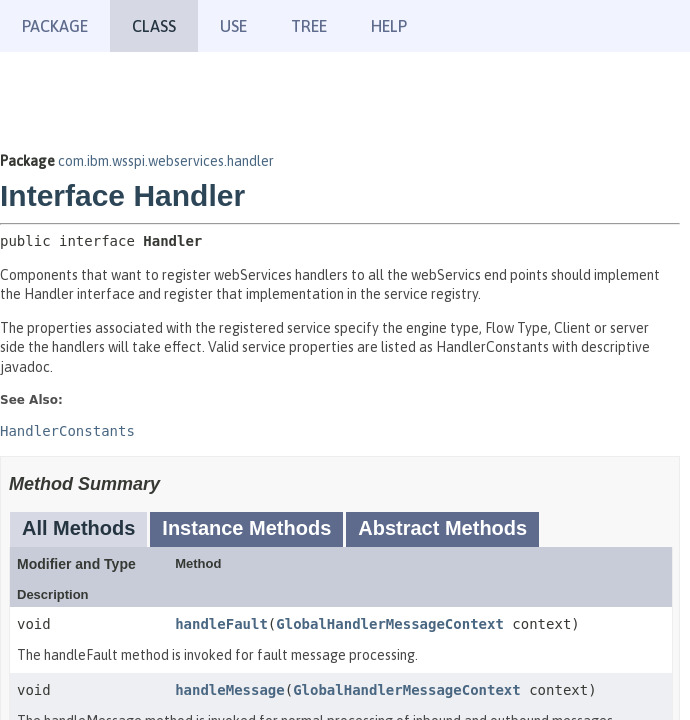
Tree (309, 26)
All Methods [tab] (78, 528)
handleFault (221, 624)
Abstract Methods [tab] (442, 528)
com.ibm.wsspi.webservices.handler (166, 161)
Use (233, 26)
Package (55, 26)
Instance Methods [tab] (246, 528)
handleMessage (230, 690)
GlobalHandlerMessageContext (390, 624)
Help (389, 26)
